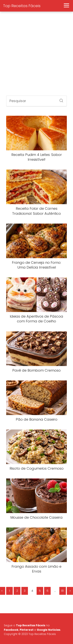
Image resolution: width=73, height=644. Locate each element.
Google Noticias (49, 630)
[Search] (60, 99)
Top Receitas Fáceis (22, 6)
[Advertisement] (36, 56)
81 (63, 591)
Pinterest (27, 630)
